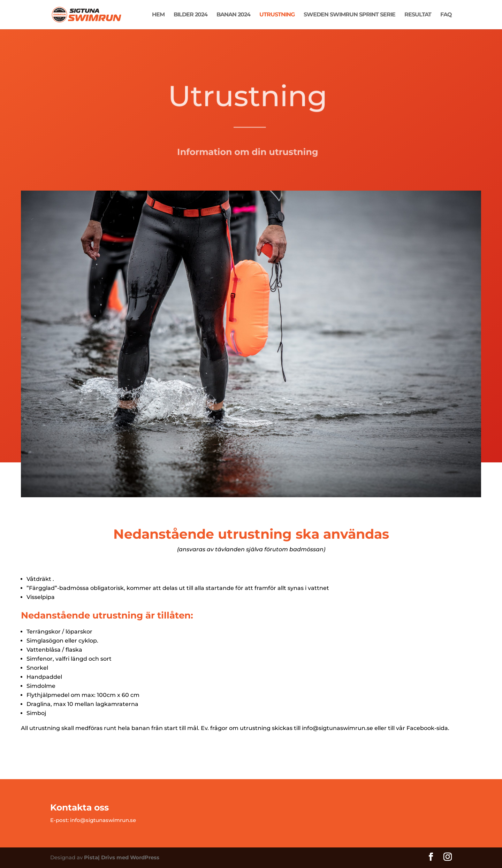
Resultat (418, 15)
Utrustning (277, 15)
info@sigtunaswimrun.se (103, 820)
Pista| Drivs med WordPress (122, 857)
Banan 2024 (233, 15)
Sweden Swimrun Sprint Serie (349, 15)
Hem (158, 15)
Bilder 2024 (191, 15)
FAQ (446, 15)
